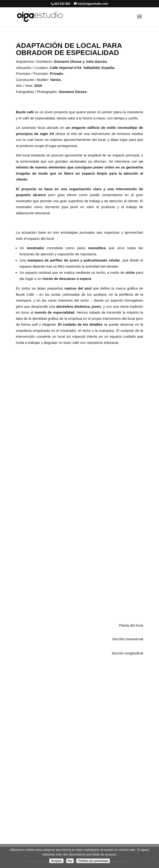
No (70, 861)
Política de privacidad (93, 861)
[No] (153, 856)
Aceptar (56, 861)
